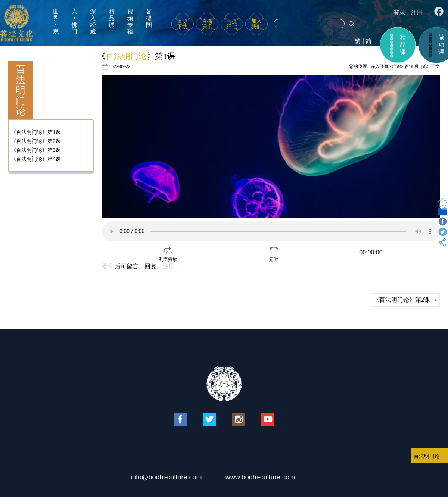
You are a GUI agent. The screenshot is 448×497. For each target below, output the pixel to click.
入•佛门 (74, 21)
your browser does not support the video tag (271, 231)
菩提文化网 (17, 23)
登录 (399, 12)
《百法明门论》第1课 (36, 132)
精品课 (112, 18)
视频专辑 (130, 21)
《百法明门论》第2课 (36, 141)
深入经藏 (93, 21)
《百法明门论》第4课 (36, 159)
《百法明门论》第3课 (36, 150)
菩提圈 (149, 18)
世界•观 (56, 21)
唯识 (396, 66)
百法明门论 (416, 66)
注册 (417, 12)
